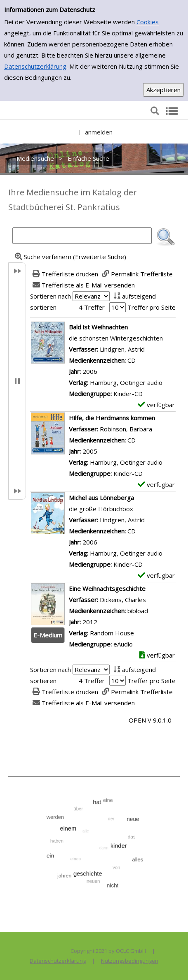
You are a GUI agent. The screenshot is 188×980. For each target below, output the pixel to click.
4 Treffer (92, 307)
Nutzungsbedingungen (130, 961)
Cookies (148, 22)
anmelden (99, 132)
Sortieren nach (51, 296)
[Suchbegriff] (82, 236)
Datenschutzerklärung (35, 66)
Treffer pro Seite (152, 307)
